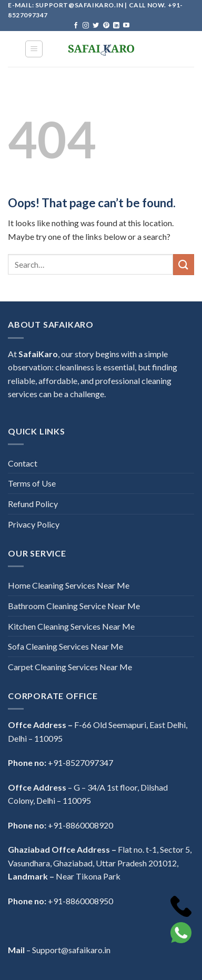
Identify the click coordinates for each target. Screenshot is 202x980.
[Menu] (34, 49)
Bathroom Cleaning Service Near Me (74, 606)
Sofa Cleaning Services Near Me (65, 646)
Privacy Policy (34, 524)
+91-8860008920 (80, 825)
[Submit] (184, 264)
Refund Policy (33, 504)
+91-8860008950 (80, 901)
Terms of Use (32, 483)
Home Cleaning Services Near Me (69, 585)
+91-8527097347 (80, 762)
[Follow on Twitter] (96, 26)
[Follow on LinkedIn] (116, 26)
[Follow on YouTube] (126, 26)
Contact (23, 463)
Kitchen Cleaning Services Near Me (71, 626)
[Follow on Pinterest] (106, 26)
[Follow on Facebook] (76, 26)
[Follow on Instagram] (86, 26)
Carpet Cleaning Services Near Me (70, 667)
